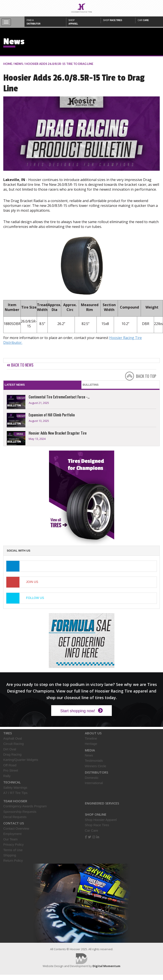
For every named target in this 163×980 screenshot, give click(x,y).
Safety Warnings (15, 787)
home (8, 64)
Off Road (10, 765)
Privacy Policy (13, 844)
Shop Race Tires (97, 825)
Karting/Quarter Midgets (21, 760)
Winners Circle (96, 766)
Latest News (15, 385)
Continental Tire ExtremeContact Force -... (59, 397)
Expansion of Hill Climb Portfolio (52, 415)
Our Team (11, 839)
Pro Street (11, 770)
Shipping (10, 855)
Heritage (91, 744)
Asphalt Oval (13, 738)
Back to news (20, 365)
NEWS (19, 64)
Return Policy (13, 860)
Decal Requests (15, 817)
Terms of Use (13, 850)
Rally (7, 776)
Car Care (92, 830)
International (94, 783)
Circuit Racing (13, 744)
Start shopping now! (81, 711)
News (89, 755)
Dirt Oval (10, 749)
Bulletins (91, 385)
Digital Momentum (82, 959)
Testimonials (94, 761)
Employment (12, 834)
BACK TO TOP (146, 376)
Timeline (91, 738)
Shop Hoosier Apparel (101, 820)
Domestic (92, 778)
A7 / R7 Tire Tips (15, 793)
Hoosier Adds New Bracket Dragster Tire (58, 433)
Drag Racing (12, 754)
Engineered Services (102, 803)
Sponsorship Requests (20, 812)
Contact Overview (16, 828)
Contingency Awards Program (25, 806)
